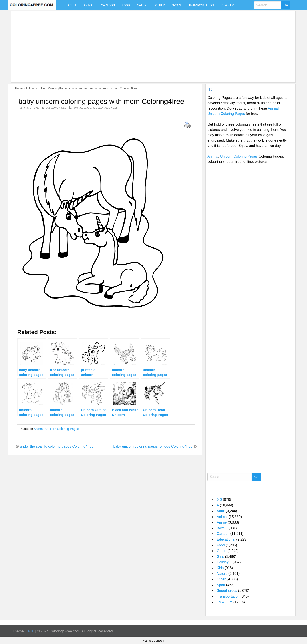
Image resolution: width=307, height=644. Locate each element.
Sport (177, 5)
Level (30, 631)
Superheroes (227, 591)
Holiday (223, 562)
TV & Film (228, 5)
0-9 (219, 500)
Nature (143, 5)
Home (19, 88)
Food (126, 5)
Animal (89, 5)
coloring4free (56, 108)
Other (160, 5)
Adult (72, 5)
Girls (220, 557)
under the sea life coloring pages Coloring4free (57, 446)
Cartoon (108, 5)
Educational (226, 539)
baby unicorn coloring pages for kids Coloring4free (153, 446)
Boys (221, 528)
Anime (222, 522)
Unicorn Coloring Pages (52, 88)
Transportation (201, 5)
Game (222, 551)
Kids (220, 568)
